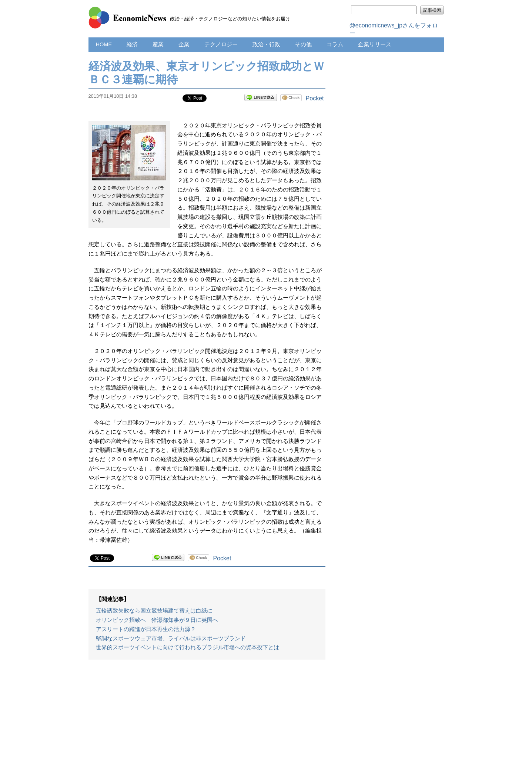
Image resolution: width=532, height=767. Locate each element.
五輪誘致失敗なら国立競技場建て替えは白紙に (154, 611)
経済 (132, 44)
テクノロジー (221, 44)
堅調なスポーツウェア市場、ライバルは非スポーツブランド (171, 638)
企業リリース (375, 44)
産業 (158, 44)
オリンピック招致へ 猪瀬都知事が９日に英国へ (157, 620)
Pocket (315, 98)
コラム (335, 44)
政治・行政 (266, 44)
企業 (184, 44)
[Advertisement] (207, 717)
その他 (303, 44)
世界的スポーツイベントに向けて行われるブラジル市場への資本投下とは (188, 647)
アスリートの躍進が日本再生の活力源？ (146, 629)
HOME (104, 44)
